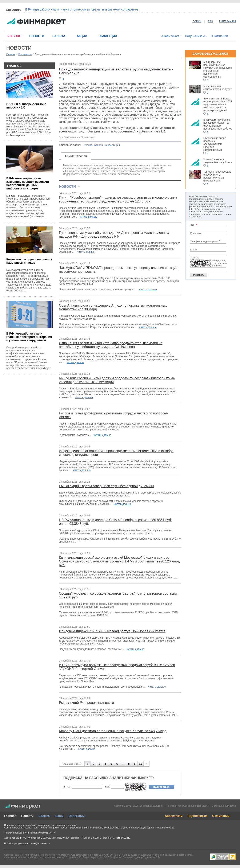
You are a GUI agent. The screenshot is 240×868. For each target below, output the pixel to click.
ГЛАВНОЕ (14, 36)
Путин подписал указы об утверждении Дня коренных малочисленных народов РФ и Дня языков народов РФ (114, 235)
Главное (10, 816)
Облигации (76, 816)
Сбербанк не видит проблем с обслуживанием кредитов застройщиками (215, 144)
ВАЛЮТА (59, 36)
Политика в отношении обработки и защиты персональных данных (40, 825)
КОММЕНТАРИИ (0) (76, 156)
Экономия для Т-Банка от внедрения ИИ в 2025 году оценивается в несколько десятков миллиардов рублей (218, 105)
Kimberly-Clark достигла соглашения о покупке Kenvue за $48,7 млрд (113, 731)
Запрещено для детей (224, 806)
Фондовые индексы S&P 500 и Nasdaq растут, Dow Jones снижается (112, 631)
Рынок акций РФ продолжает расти (86, 703)
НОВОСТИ (37, 36)
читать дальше (88, 217)
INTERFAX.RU (227, 21)
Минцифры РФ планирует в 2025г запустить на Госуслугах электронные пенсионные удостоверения (217, 69)
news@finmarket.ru (40, 843)
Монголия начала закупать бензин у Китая (218, 161)
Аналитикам (170, 36)
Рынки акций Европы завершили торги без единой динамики (106, 486)
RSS (210, 21)
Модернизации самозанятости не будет (217, 88)
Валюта (44, 816)
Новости (27, 816)
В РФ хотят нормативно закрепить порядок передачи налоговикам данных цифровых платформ (28, 183)
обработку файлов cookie (160, 828)
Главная (11, 54)
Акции (59, 816)
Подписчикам (195, 36)
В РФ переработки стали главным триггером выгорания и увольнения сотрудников (82, 9)
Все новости (25, 54)
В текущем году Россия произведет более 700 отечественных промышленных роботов (218, 124)
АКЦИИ (82, 36)
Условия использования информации (188, 806)
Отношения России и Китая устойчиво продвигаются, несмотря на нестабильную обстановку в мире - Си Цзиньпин (111, 345)
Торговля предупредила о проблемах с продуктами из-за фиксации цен (217, 176)
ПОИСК (197, 21)
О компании (219, 36)
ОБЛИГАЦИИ (108, 36)
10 (141, 764)
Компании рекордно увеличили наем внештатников (29, 261)
